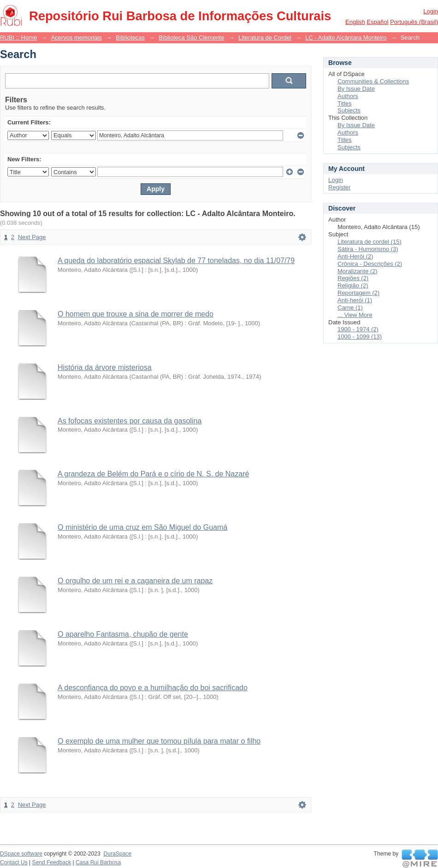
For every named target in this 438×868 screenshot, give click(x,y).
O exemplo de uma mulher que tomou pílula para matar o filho (159, 741)
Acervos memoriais (76, 38)
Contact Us (14, 862)
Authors (348, 96)
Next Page (32, 237)
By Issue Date (356, 89)
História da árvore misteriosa (105, 367)
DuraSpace (117, 854)
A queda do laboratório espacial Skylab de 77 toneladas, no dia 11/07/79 (176, 261)
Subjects (349, 110)
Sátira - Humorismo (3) (368, 249)
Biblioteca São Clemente (191, 38)
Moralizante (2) (358, 271)
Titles (345, 103)
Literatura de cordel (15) (370, 242)
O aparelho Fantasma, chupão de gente (123, 634)
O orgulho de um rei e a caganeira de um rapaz (135, 581)
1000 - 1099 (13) (360, 337)
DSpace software (21, 854)
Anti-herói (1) (355, 300)
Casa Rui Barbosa (98, 862)
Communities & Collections (373, 81)
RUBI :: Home (18, 38)
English (355, 22)
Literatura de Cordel (265, 38)
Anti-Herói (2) (355, 256)
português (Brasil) (414, 22)
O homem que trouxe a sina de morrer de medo (136, 314)
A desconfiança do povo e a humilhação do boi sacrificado (153, 688)
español (377, 22)
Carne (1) (350, 308)
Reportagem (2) (358, 293)
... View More (355, 315)
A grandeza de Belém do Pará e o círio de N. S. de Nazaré (153, 474)
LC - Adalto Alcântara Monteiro (346, 38)
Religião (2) (353, 285)
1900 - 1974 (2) (358, 329)
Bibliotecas (130, 38)
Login (431, 11)
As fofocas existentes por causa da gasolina (130, 421)
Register (339, 187)
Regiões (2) (353, 278)
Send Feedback (52, 862)
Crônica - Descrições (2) (370, 264)
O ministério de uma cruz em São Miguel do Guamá (142, 527)
